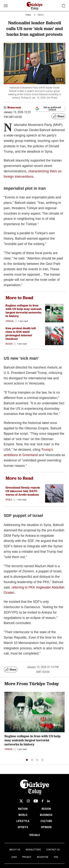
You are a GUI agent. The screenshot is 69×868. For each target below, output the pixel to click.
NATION (23, 809)
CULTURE (46, 821)
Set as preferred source (48, 108)
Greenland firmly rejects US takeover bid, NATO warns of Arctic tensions (23, 491)
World (9, 500)
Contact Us (53, 850)
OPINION (46, 827)
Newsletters (33, 850)
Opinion (10, 321)
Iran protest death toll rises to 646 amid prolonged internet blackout (21, 334)
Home (28, 15)
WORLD (23, 815)
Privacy (27, 857)
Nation (41, 15)
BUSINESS (46, 815)
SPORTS (23, 827)
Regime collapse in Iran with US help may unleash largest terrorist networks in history (24, 311)
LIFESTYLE (23, 821)
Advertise (43, 857)
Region (9, 344)
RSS (56, 857)
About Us (15, 850)
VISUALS (35, 835)
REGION (46, 809)
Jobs (14, 857)
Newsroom (14, 107)
